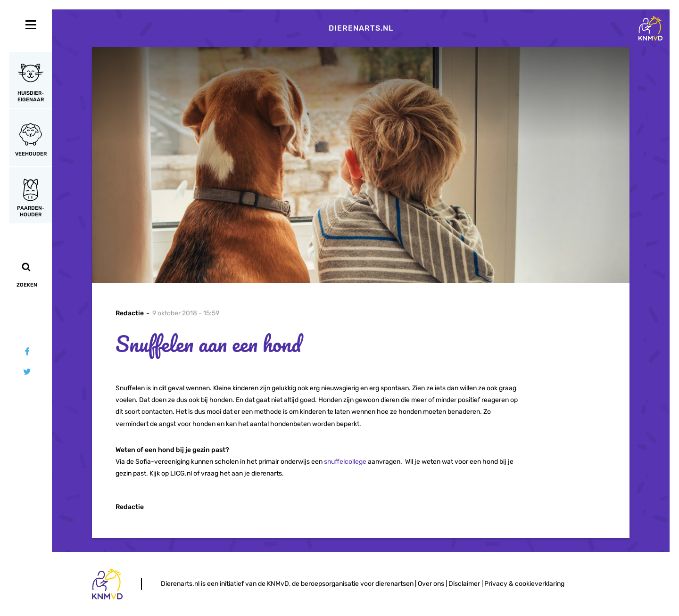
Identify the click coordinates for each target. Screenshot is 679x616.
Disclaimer (464, 584)
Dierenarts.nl (361, 28)
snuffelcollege (345, 462)
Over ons (431, 584)
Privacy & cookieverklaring (524, 584)
